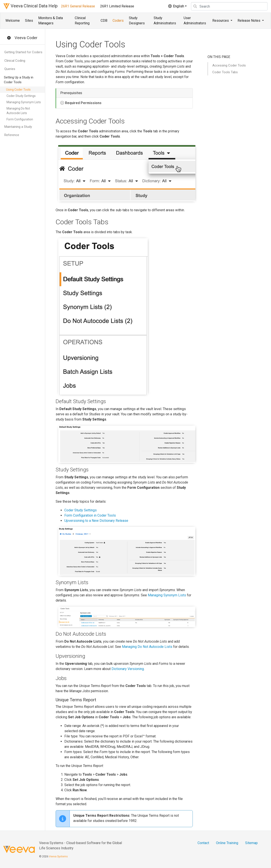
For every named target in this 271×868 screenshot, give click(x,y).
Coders (118, 21)
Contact (203, 843)
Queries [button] (10, 69)
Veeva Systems (58, 856)
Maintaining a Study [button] (18, 127)
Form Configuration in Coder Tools (90, 515)
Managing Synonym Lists (24, 102)
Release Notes (249, 21)
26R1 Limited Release (117, 6)
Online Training (227, 843)
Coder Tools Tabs (225, 72)
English (176, 6)
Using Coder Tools (18, 90)
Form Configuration (20, 119)
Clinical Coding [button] (15, 61)
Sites (29, 21)
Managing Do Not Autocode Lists (18, 111)
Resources (221, 21)
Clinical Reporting (82, 21)
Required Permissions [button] (83, 103)
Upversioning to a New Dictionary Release (96, 521)
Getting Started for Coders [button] (23, 52)
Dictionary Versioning (128, 669)
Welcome (13, 21)
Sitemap (251, 843)
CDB (104, 21)
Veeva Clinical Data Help (31, 6)
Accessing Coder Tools (229, 65)
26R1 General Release (78, 6)
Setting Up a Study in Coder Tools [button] (19, 80)
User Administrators (195, 21)
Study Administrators (165, 21)
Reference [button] (12, 135)
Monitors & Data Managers (51, 21)
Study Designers (137, 21)
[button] (9, 38)
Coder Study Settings (21, 96)
